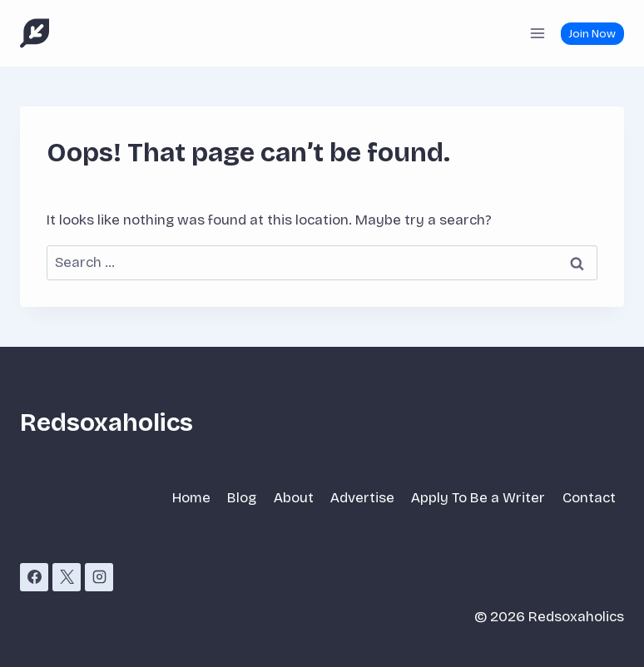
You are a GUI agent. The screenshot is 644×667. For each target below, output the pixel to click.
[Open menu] (537, 33)
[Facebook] (34, 577)
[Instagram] (99, 577)
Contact (589, 498)
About (294, 498)
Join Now (592, 34)
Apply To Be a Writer (478, 498)
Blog (242, 498)
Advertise (362, 498)
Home (191, 498)
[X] (67, 577)
